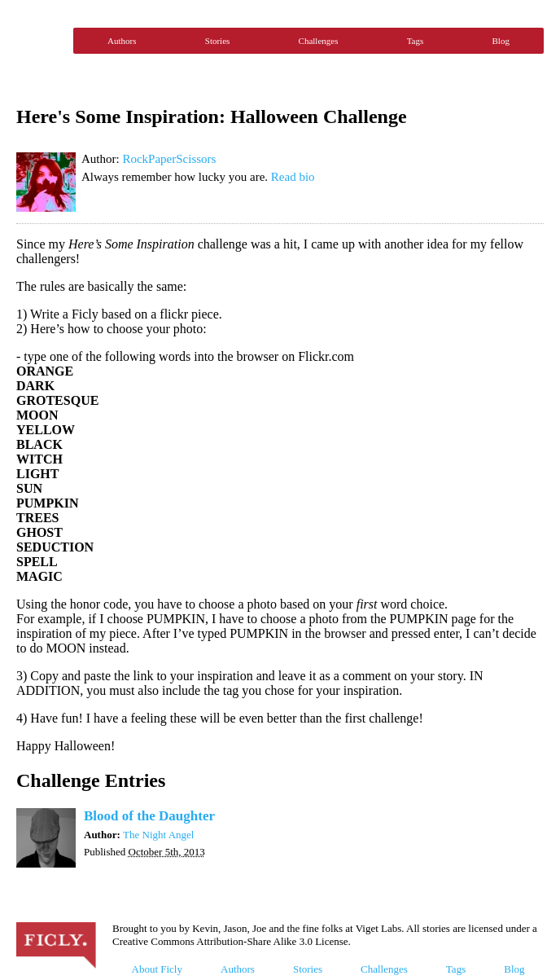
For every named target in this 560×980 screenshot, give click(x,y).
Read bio (293, 177)
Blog (501, 41)
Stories (218, 41)
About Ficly (157, 969)
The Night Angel (158, 835)
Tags (416, 41)
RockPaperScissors (169, 159)
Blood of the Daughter (149, 816)
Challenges (319, 41)
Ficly (41, 41)
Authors (122, 41)
